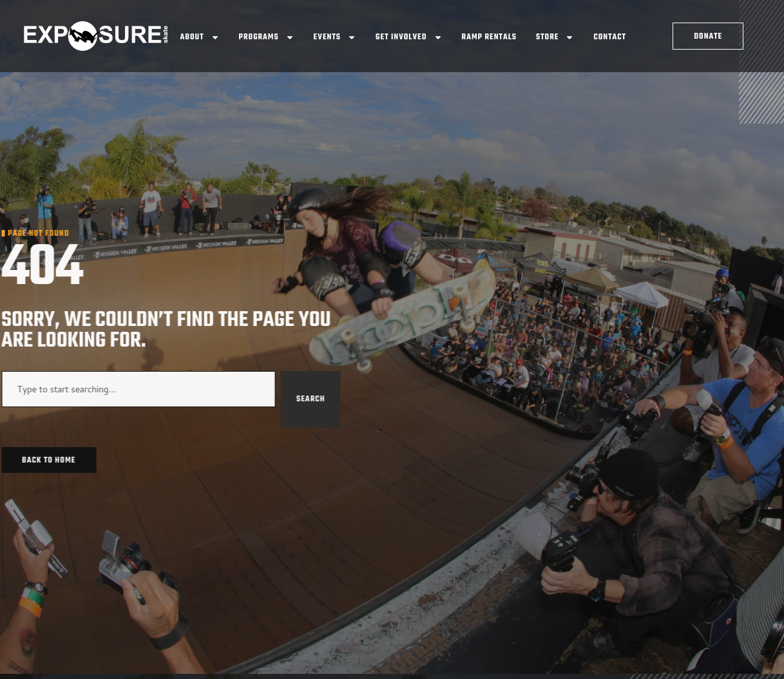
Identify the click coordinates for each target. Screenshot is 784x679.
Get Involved (409, 37)
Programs (267, 37)
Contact (610, 37)
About (200, 37)
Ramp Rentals (489, 37)
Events (335, 37)
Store (555, 37)
